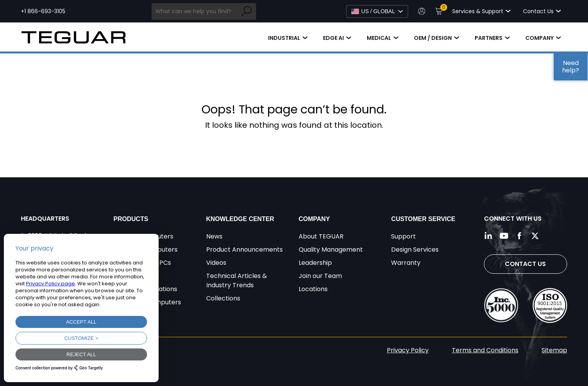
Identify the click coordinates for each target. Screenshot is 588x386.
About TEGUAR (321, 236)
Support (403, 236)
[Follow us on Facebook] (520, 236)
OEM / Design (433, 38)
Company (539, 38)
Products (131, 219)
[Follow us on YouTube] (504, 236)
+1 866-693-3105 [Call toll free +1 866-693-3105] (43, 11)
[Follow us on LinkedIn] (489, 236)
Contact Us (525, 264)
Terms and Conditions (485, 350)
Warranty (406, 263)
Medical (379, 38)
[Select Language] (377, 11)
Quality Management (331, 250)
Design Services (415, 250)
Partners (489, 38)
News (214, 236)
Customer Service (423, 219)
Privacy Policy (408, 350)
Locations (313, 289)
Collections (223, 298)
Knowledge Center (240, 219)
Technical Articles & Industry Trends (237, 280)
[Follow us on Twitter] (535, 236)
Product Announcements (244, 250)
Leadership (315, 263)
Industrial (284, 38)
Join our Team (320, 276)
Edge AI (333, 38)
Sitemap (554, 350)
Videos (216, 263)
